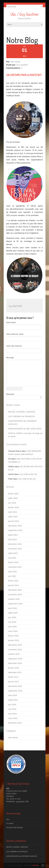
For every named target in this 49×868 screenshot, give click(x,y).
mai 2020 (12, 622)
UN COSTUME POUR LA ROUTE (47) (24, 75)
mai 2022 (12, 558)
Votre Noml (11, 322)
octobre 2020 (14, 599)
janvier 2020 (14, 640)
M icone (36, 865)
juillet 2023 (13, 535)
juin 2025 (12, 503)
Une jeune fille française (15, 828)
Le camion (10, 823)
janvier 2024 (14, 521)
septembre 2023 (15, 530)
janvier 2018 (14, 668)
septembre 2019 (15, 659)
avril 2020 (12, 627)
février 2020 (13, 636)
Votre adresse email (15, 334)
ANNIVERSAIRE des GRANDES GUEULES (22, 856)
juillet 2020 (13, 613)
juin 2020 (12, 617)
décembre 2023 (15, 526)
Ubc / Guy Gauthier (25, 14)
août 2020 (13, 608)
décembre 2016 (15, 686)
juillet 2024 (13, 517)
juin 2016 (12, 704)
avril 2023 (12, 539)
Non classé (15, 62)
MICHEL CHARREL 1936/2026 (22, 412)
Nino (8, 819)
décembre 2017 (15, 672)
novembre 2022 (15, 549)
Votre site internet (14, 346)
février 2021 (13, 581)
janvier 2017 (14, 682)
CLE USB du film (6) (28, 474)
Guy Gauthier (22, 65)
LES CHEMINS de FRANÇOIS (22, 416)
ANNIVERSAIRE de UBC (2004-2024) (25, 429)
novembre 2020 (15, 594)
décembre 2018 (15, 663)
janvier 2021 (14, 585)
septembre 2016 (15, 691)
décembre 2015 (15, 723)
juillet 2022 (13, 553)
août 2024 (13, 512)
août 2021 (13, 572)
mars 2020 (13, 631)
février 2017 (13, 677)
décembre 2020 (15, 590)
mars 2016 (13, 718)
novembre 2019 (15, 649)
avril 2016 (12, 714)
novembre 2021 (15, 567)
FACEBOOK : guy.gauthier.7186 (17, 802)
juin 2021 (12, 576)
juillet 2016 (13, 700)
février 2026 (13, 494)
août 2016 (13, 695)
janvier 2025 (14, 507)
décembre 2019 (15, 645)
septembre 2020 (15, 604)
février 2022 (13, 562)
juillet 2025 (13, 498)
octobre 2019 (14, 654)
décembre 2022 (15, 544)
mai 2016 (12, 709)
